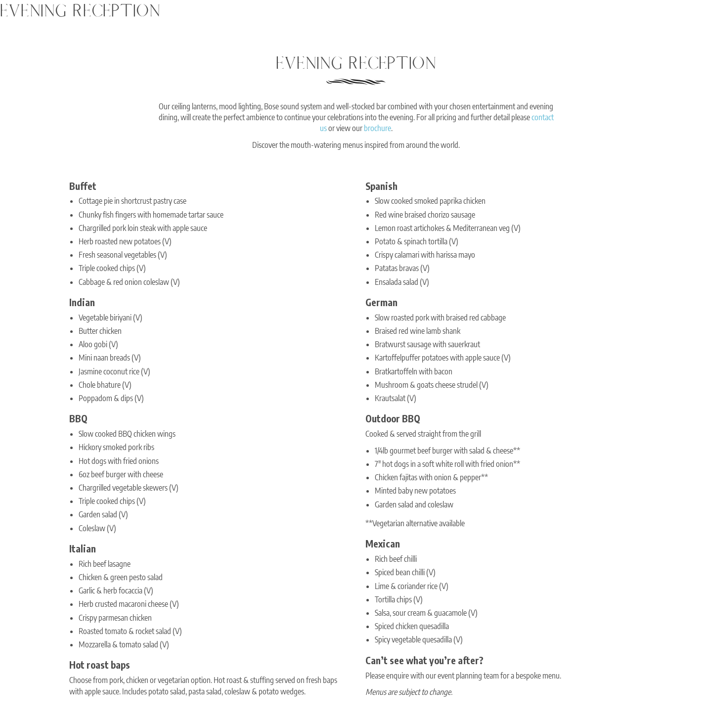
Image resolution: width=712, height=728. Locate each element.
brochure (378, 128)
